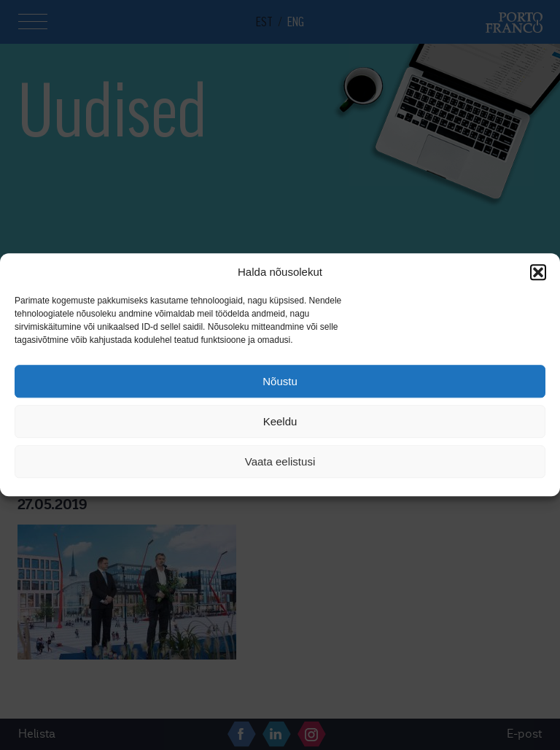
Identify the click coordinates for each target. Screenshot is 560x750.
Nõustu (280, 381)
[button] (538, 272)
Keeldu (280, 421)
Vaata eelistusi (280, 461)
